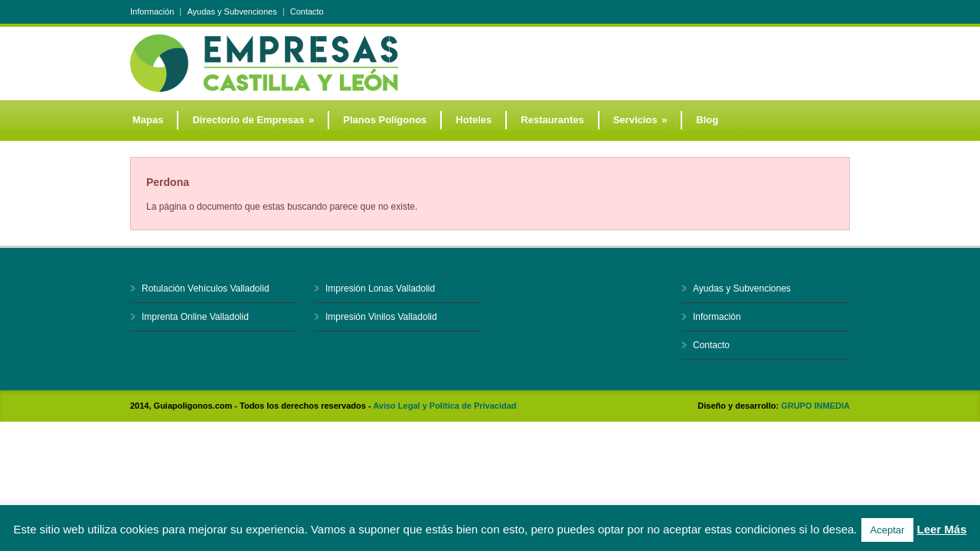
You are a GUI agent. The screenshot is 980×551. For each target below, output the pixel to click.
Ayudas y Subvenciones (232, 12)
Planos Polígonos (385, 120)
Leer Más (941, 529)
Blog (707, 120)
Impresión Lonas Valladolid (380, 289)
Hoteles (474, 120)
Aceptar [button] (888, 530)
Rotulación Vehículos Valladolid (206, 289)
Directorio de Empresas (253, 120)
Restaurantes (552, 120)
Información (152, 12)
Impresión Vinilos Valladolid (381, 317)
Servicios (640, 120)
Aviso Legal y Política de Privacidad (444, 406)
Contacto (307, 12)
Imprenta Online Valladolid (195, 317)
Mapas (148, 120)
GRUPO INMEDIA (815, 406)
